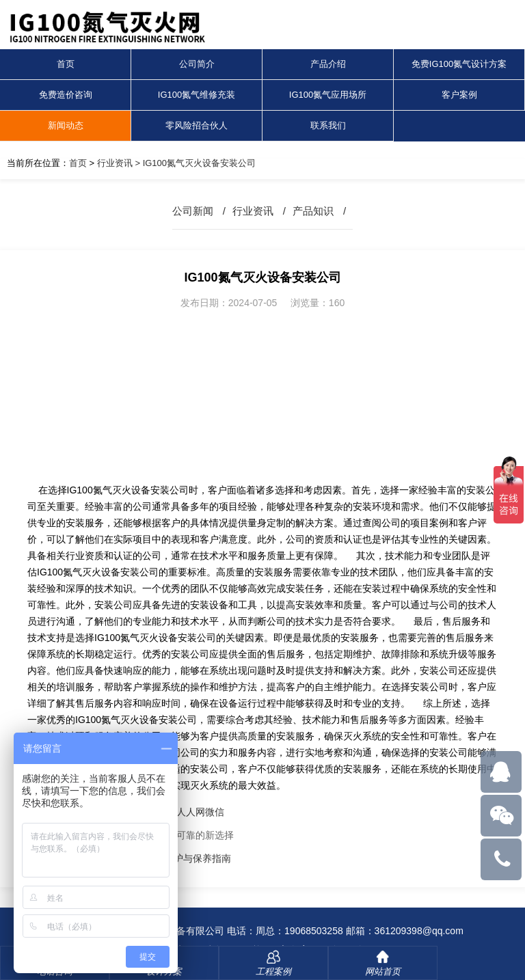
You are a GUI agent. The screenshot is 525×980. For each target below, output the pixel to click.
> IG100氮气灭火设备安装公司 (194, 163)
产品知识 (313, 211)
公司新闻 (193, 211)
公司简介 (197, 64)
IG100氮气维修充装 (197, 95)
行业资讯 (115, 163)
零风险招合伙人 (197, 125)
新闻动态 (66, 125)
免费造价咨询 (66, 95)
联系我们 (328, 125)
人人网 (191, 812)
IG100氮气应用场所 (328, 95)
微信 (215, 812)
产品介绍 (328, 64)
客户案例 (459, 95)
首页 (66, 64)
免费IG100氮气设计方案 (459, 64)
